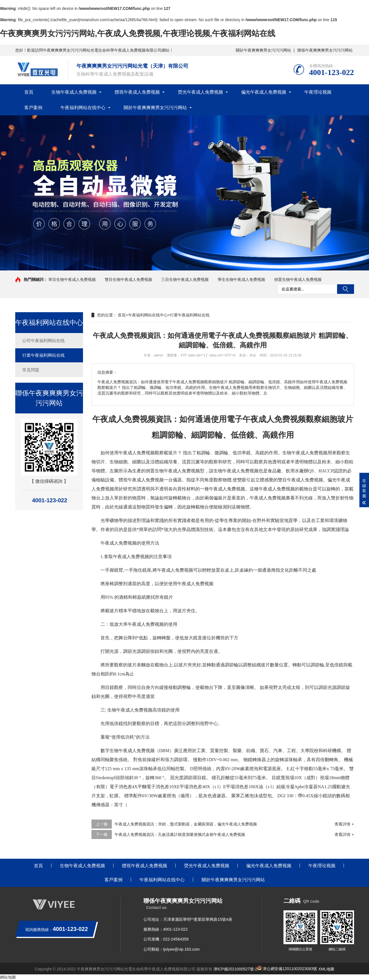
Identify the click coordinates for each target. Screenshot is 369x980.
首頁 (29, 92)
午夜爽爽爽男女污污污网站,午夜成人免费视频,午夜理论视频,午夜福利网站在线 (138, 33)
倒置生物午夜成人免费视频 (298, 279)
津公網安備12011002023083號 (287, 969)
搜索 (346, 289)
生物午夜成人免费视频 (74, 92)
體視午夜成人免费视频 (137, 92)
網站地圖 (8, 977)
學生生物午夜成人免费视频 (241, 279)
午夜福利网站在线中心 (83, 108)
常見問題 (31, 370)
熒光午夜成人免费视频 (200, 92)
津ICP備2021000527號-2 (235, 969)
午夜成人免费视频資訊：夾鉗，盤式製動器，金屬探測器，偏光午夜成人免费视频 (186, 824)
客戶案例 (33, 108)
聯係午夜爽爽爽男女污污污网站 (325, 50)
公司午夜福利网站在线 (43, 341)
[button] (182, 267)
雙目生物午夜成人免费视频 (128, 279)
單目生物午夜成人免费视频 (72, 279)
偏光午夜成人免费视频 (264, 92)
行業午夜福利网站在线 (43, 355)
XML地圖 (326, 969)
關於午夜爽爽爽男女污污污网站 (263, 50)
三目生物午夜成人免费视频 (185, 279)
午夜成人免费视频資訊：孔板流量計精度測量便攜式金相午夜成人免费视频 (180, 834)
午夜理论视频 (318, 92)
